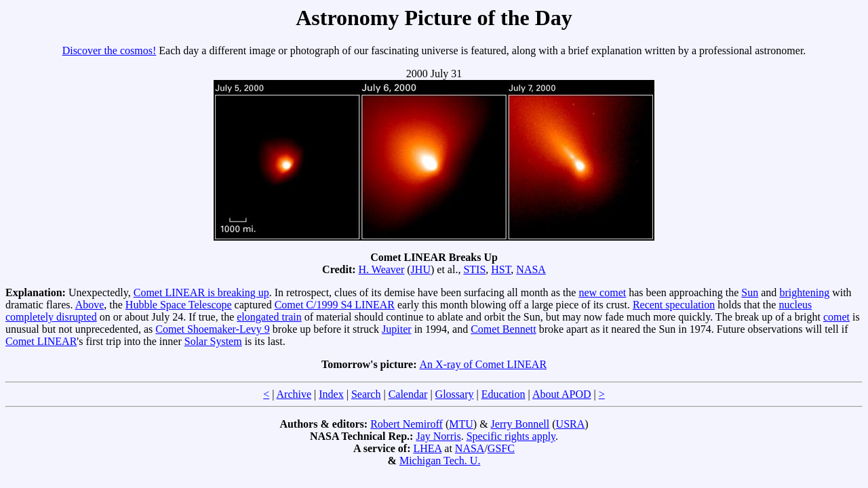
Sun (750, 292)
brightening (804, 292)
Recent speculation (674, 305)
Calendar (408, 394)
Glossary (455, 394)
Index (331, 394)
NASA (531, 269)
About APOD (562, 394)
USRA (571, 424)
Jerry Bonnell (520, 424)
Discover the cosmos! (110, 50)
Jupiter (397, 329)
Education (504, 394)
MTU (461, 424)
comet (836, 317)
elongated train (269, 317)
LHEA (428, 448)
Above (90, 305)
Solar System (213, 341)
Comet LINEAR (41, 341)
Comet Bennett (503, 329)
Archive (294, 394)
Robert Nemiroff (407, 424)
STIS (474, 269)
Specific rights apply (511, 436)
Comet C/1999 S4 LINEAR (335, 305)
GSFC (501, 448)
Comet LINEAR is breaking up (201, 292)
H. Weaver (382, 269)
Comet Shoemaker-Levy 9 (213, 329)
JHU (421, 269)
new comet (602, 292)
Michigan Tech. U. (440, 461)
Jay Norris (438, 436)
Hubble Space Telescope (179, 305)
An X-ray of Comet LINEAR (484, 364)
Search (366, 394)
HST (501, 269)
